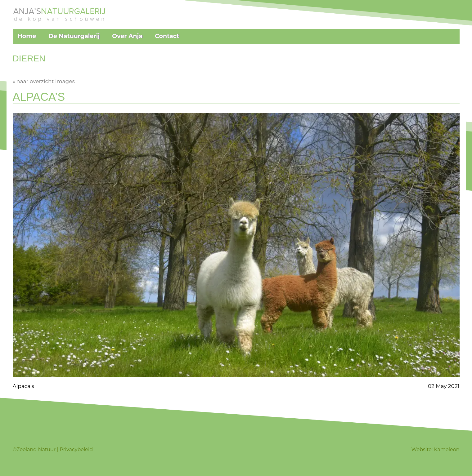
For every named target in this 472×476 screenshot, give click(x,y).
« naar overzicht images (44, 81)
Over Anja (127, 36)
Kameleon (447, 449)
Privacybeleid (76, 449)
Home (27, 36)
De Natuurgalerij (74, 36)
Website (422, 449)
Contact (167, 36)
